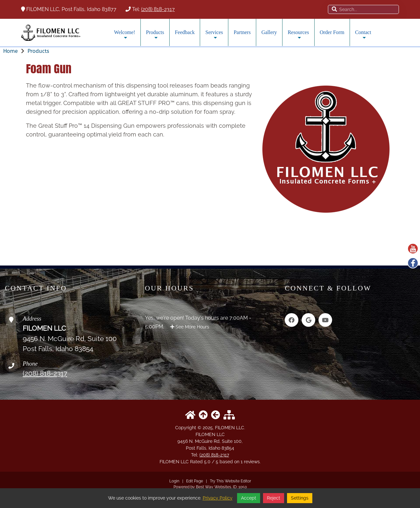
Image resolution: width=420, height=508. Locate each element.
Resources (298, 37)
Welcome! (125, 37)
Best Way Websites (214, 487)
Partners (242, 32)
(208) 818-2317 (158, 9)
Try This (217, 481)
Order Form (332, 32)
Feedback (185, 32)
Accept (249, 498)
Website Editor (238, 481)
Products (155, 37)
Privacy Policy (218, 498)
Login (174, 481)
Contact (363, 37)
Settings (300, 498)
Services (214, 37)
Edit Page (195, 481)
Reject (274, 498)
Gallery (269, 32)
